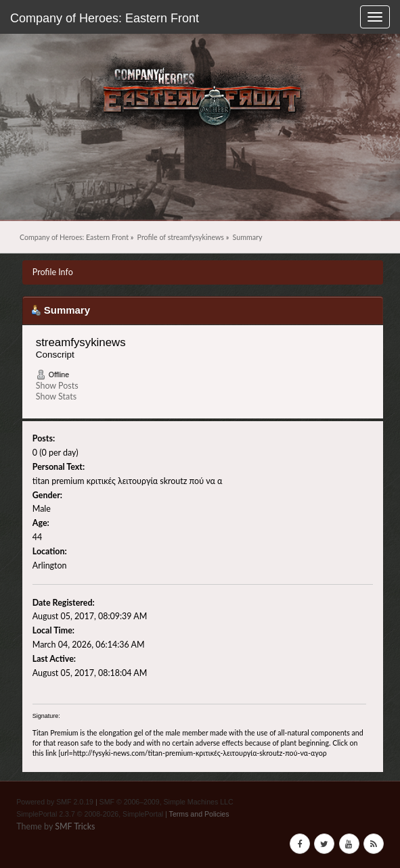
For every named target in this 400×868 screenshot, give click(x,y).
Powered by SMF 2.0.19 (55, 802)
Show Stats (56, 396)
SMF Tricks (75, 826)
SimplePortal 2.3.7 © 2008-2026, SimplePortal (90, 814)
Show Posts (57, 386)
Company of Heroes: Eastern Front (105, 18)
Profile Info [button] (53, 272)
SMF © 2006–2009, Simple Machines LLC (166, 802)
